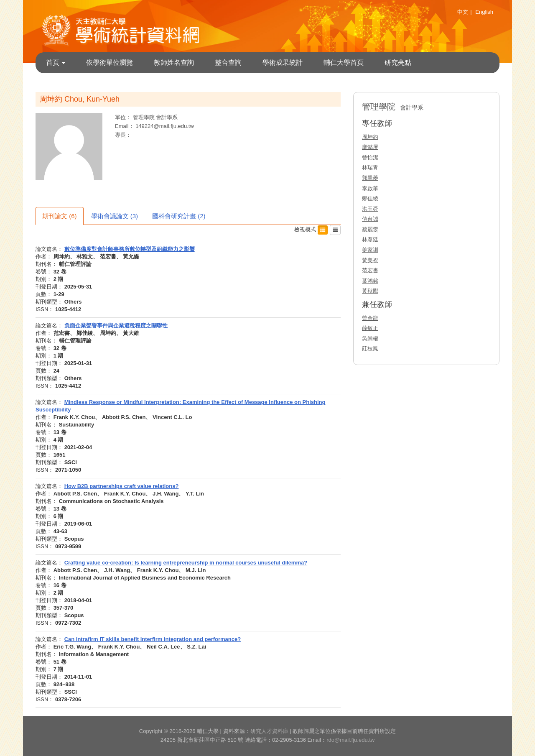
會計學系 (167, 117)
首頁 (56, 63)
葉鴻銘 (370, 281)
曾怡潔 (370, 157)
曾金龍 (370, 318)
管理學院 (145, 117)
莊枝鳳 (370, 349)
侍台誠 (370, 219)
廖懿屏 (370, 147)
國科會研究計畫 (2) (179, 216)
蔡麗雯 (370, 229)
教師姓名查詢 (174, 63)
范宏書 (370, 270)
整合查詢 (228, 63)
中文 (463, 12)
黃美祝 (370, 260)
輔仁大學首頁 (344, 63)
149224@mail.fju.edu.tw (165, 126)
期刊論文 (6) (60, 216)
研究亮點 (398, 63)
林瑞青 (370, 167)
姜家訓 (370, 250)
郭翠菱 (370, 178)
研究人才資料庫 (269, 731)
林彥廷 (370, 239)
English (484, 12)
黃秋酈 (370, 291)
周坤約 (370, 137)
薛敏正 (370, 328)
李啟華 (370, 188)
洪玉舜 (370, 209)
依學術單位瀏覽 (110, 63)
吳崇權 (370, 338)
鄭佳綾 (370, 198)
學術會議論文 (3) (115, 216)
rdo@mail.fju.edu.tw (350, 740)
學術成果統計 (283, 63)
